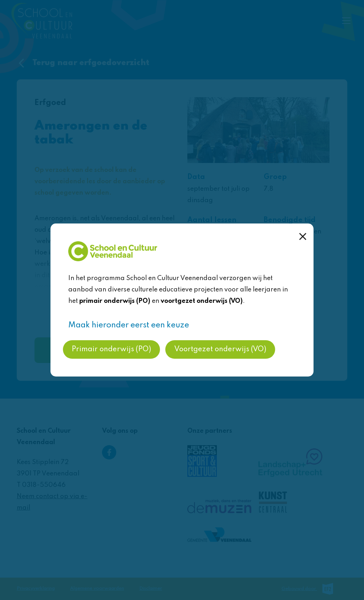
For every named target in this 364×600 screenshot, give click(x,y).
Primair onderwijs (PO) (111, 349)
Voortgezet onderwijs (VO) (220, 349)
